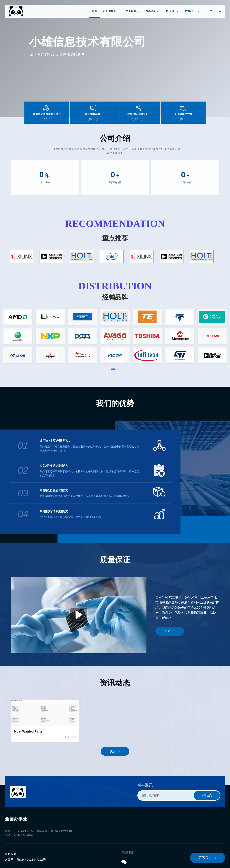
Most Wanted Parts (28, 731)
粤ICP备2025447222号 (31, 860)
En (219, 11)
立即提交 (207, 795)
